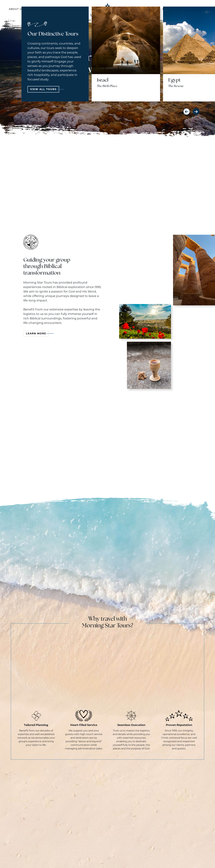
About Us (16, 9)
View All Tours (45, 89)
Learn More (37, 334)
